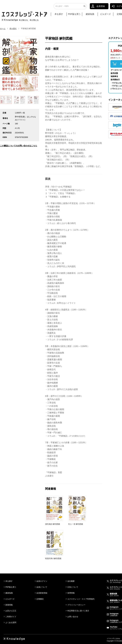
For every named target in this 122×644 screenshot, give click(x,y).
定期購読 (40, 599)
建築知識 (90, 15)
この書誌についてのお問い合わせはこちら (19, 146)
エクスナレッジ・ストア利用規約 (81, 599)
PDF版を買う (74, 15)
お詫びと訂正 (11, 611)
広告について (73, 587)
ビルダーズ (105, 15)
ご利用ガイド (11, 617)
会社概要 (71, 581)
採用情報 (71, 593)
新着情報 (9, 605)
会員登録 (101, 7)
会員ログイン (42, 581)
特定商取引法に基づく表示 (78, 611)
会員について (42, 587)
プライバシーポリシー (76, 605)
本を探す (60, 15)
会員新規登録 (42, 593)
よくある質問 (11, 623)
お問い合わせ (73, 617)
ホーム (3, 29)
